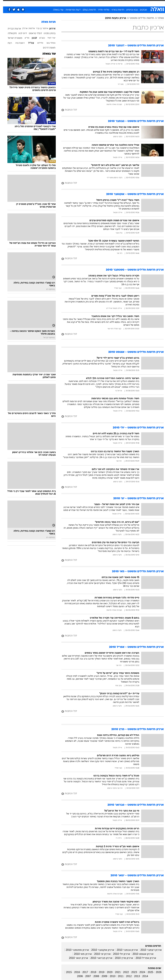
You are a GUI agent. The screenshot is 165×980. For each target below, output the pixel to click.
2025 (147, 972)
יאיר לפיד (48, 38)
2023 (131, 972)
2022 (123, 972)
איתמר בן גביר (39, 29)
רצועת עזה (17, 43)
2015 (66, 972)
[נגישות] (4, 3)
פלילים (37, 43)
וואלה (158, 18)
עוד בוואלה (55, 10)
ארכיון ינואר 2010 (75, 958)
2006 (77, 976)
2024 (139, 972)
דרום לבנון (20, 33)
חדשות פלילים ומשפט (139, 18)
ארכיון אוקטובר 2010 (100, 950)
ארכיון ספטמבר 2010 (74, 950)
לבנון (31, 38)
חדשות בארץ (115, 10)
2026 (155, 972)
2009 (101, 976)
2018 (90, 972)
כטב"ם (39, 38)
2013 (134, 976)
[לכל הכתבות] (109, 110)
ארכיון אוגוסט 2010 (140, 954)
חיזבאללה (9, 34)
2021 (115, 972)
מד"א (24, 38)
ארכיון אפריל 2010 (143, 958)
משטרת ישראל (12, 38)
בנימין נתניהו (46, 34)
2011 (118, 976)
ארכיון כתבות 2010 (112, 18)
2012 (126, 976)
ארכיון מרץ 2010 (121, 958)
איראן (49, 29)
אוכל (88, 3)
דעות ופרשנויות (70, 10)
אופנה (47, 3)
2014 (142, 976)
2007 (85, 976)
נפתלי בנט (48, 43)
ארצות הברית (11, 29)
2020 (107, 972)
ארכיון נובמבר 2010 (124, 950)
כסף (96, 3)
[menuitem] (122, 3)
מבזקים (140, 10)
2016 (74, 972)
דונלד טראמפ (32, 34)
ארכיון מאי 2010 (80, 954)
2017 (82, 972)
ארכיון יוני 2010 (99, 954)
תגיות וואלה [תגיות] (45, 22)
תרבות (114, 3)
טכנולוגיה (58, 3)
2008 (93, 976)
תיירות (69, 3)
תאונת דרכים (46, 48)
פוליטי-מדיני (101, 10)
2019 (98, 972)
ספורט (124, 3)
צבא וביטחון (129, 10)
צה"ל (28, 43)
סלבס (105, 3)
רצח (7, 43)
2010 (110, 976)
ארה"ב (22, 29)
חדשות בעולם (86, 10)
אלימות (29, 29)
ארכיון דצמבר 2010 (148, 950)
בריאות (79, 3)
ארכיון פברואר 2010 (98, 958)
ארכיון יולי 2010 (119, 954)
